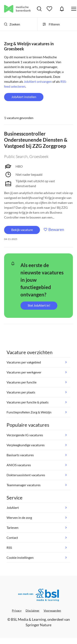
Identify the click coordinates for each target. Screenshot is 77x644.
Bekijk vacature (22, 230)
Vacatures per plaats (21, 392)
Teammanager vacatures (24, 485)
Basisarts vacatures (20, 455)
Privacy (17, 610)
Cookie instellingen (20, 557)
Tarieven (12, 527)
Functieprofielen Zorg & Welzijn (29, 412)
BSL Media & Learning (28, 619)
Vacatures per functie (22, 382)
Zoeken (12, 24)
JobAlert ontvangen (38, 81)
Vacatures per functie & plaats (28, 402)
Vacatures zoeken (39, 9)
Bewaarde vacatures (50, 9)
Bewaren (56, 229)
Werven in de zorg (19, 518)
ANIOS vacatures (19, 465)
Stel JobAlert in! (39, 305)
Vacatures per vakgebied (24, 362)
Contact (12, 537)
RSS (9, 547)
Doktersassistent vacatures (26, 475)
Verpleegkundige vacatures (26, 445)
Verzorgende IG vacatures (25, 435)
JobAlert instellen (24, 97)
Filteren (51, 24)
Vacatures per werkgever (24, 372)
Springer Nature (38, 625)
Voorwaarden (52, 610)
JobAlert (62, 9)
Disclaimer (33, 610)
